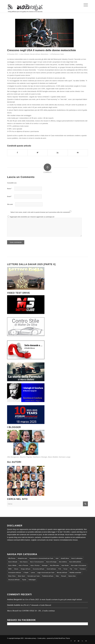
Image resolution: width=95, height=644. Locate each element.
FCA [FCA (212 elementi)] (60, 569)
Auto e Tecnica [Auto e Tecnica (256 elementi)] (35, 565)
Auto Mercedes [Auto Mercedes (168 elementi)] (55, 565)
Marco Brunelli (13, 611)
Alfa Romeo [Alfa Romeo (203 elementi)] (12, 558)
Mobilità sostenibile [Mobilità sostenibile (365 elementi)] (75, 573)
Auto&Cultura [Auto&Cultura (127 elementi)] (65, 558)
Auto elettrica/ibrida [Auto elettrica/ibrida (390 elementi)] (75, 562)
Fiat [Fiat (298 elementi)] (71, 569)
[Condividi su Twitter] (38, 153)
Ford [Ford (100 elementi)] (76, 569)
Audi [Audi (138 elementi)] (57, 558)
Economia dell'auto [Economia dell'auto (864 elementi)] (39, 569)
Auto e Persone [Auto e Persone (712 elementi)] (23, 565)
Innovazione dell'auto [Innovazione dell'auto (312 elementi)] (15, 573)
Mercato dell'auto (35, 54)
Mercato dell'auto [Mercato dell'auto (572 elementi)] (62, 573)
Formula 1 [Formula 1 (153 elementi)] (83, 569)
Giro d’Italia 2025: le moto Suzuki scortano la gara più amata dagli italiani (53, 599)
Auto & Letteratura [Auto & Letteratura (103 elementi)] (77, 558)
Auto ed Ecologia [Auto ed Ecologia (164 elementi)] (51, 562)
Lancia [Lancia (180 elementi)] (33, 573)
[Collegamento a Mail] (86, 641)
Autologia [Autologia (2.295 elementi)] (45, 565)
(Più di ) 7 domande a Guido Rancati (37, 605)
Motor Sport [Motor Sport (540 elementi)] (21, 576)
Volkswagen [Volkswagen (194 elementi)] (32, 580)
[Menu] (84, 5)
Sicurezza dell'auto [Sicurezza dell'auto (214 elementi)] (14, 580)
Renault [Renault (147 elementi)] (63, 576)
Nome (10, 189)
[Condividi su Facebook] (17, 153)
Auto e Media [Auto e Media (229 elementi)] (12, 565)
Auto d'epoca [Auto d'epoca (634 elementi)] (24, 562)
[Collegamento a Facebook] (71, 641)
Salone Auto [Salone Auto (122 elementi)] (72, 576)
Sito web (10, 204)
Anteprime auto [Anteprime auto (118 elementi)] (22, 558)
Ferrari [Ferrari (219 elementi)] (65, 569)
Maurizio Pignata (26, 457)
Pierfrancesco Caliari (58, 54)
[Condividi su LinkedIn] (58, 153)
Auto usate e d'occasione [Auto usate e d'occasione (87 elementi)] (79, 565)
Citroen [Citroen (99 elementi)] (16, 569)
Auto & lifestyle (25, 54)
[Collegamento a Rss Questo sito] (82, 641)
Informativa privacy (31, 638)
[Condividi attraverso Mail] (78, 153)
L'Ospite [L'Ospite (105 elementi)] (26, 573)
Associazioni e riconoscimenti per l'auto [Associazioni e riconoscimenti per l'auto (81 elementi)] (41, 558)
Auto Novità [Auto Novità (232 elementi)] (65, 565)
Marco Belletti (53, 457)
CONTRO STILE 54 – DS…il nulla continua (38, 611)
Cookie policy (42, 638)
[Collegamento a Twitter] (75, 641)
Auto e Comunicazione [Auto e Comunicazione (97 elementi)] (37, 562)
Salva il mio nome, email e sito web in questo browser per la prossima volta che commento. (40, 212)
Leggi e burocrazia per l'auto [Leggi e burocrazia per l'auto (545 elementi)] (46, 573)
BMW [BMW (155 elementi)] (10, 569)
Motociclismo (45, 54)
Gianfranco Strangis (40, 457)
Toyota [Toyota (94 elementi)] (24, 580)
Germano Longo (64, 457)
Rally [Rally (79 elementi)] (57, 576)
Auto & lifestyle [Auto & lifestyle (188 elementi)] (13, 562)
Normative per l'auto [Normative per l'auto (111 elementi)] (33, 576)
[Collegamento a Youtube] (79, 641)
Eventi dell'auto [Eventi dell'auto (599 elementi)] (51, 569)
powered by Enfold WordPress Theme (58, 638)
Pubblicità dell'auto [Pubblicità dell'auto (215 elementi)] (48, 576)
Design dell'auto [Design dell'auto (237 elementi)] (26, 569)
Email (9, 196)
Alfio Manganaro (13, 457)
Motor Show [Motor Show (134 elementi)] (12, 576)
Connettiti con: (12, 183)
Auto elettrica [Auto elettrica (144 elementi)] (63, 562)
